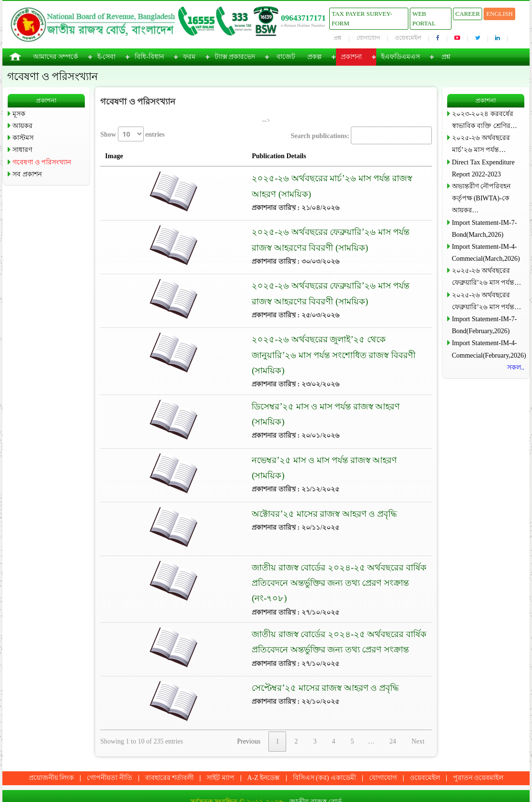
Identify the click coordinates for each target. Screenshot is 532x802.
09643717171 (303, 18)
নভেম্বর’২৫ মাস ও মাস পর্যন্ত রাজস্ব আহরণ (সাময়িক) (262, 447)
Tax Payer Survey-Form (362, 18)
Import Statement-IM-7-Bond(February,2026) (485, 325)
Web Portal (424, 18)
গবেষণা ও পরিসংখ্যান (42, 162)
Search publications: (361, 135)
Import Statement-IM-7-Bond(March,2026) (485, 229)
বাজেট (286, 57)
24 (393, 715)
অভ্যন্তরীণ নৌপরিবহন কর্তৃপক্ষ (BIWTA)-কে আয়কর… (481, 198)
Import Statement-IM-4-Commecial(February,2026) (488, 349)
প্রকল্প (314, 57)
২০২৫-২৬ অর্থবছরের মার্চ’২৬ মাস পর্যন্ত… (481, 144)
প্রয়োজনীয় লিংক (52, 751)
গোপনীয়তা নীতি (110, 751)
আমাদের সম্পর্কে (56, 57)
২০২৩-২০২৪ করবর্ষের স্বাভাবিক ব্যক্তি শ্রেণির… (485, 120)
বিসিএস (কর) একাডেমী (324, 751)
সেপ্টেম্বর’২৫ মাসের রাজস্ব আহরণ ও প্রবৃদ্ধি (246, 662)
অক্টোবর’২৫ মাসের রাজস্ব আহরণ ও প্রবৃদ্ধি (245, 500)
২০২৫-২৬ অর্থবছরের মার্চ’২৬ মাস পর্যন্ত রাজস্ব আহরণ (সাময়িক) (283, 178)
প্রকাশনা (351, 57)
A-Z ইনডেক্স (264, 751)
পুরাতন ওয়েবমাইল (478, 751)
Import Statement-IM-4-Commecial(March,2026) (486, 253)
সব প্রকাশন (27, 174)
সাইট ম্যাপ (220, 751)
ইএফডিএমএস (400, 57)
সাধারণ (22, 150)
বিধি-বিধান (149, 57)
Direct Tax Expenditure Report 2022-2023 (483, 168)
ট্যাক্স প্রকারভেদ (235, 57)
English (499, 14)
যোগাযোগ (368, 38)
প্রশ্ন (338, 38)
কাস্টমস (23, 138)
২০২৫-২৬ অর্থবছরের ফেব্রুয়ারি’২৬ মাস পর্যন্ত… (487, 277)
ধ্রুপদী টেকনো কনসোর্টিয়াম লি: (294, 790)
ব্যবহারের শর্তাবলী (170, 751)
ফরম (189, 57)
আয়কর (23, 126)
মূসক (19, 114)
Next (418, 715)
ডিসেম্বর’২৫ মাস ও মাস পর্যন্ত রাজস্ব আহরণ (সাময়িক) (263, 393)
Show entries (132, 134)
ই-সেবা (107, 57)
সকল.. (516, 367)
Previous (249, 715)
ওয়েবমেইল (408, 38)
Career (468, 14)
